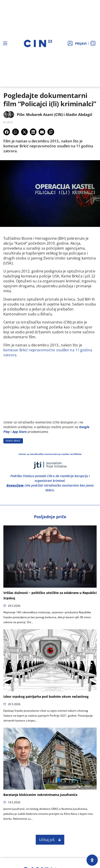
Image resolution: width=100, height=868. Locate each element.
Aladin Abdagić (79, 115)
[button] (7, 132)
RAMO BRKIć (13, 441)
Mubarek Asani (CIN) (44, 115)
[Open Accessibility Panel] (92, 860)
